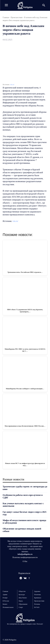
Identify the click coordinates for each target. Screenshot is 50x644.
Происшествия (17, 17)
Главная (6, 17)
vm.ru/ (12, 85)
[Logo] (25, 5)
